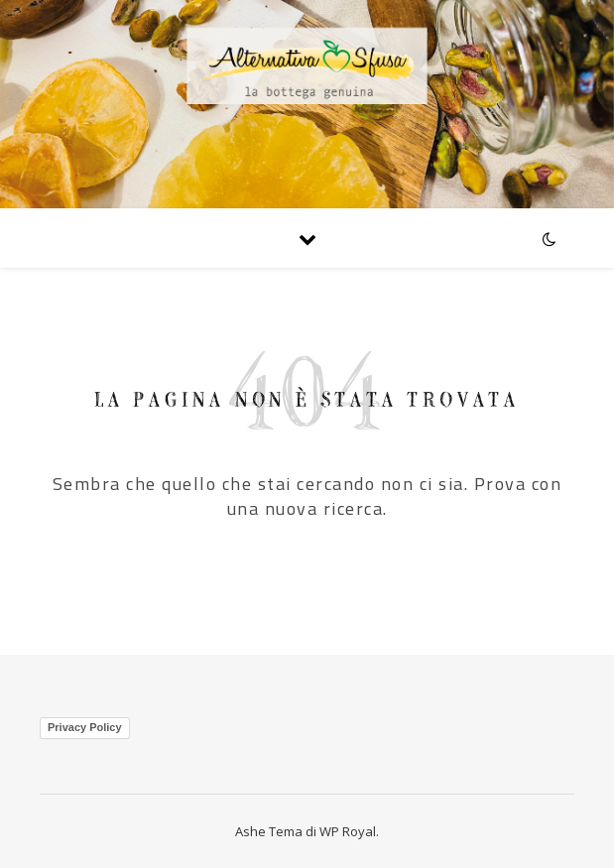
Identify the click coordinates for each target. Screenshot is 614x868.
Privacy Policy (85, 727)
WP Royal (348, 831)
